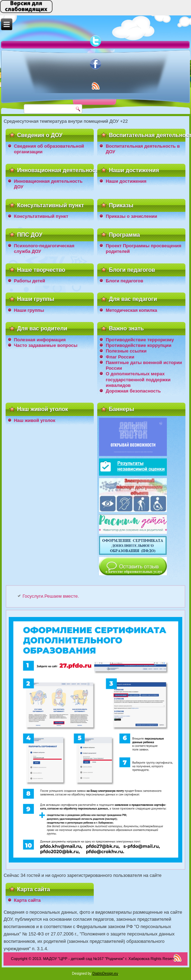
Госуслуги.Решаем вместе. (51, 596)
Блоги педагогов (124, 281)
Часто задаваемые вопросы (46, 345)
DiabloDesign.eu (105, 974)
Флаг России (120, 357)
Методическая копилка (131, 310)
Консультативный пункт (41, 216)
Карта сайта (27, 900)
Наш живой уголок (35, 420)
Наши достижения (126, 181)
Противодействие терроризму (140, 340)
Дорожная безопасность (133, 391)
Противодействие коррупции (139, 345)
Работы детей (30, 281)
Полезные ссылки (126, 351)
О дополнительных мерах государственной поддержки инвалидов (138, 380)
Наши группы (29, 310)
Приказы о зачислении (131, 216)
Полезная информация (40, 340)
